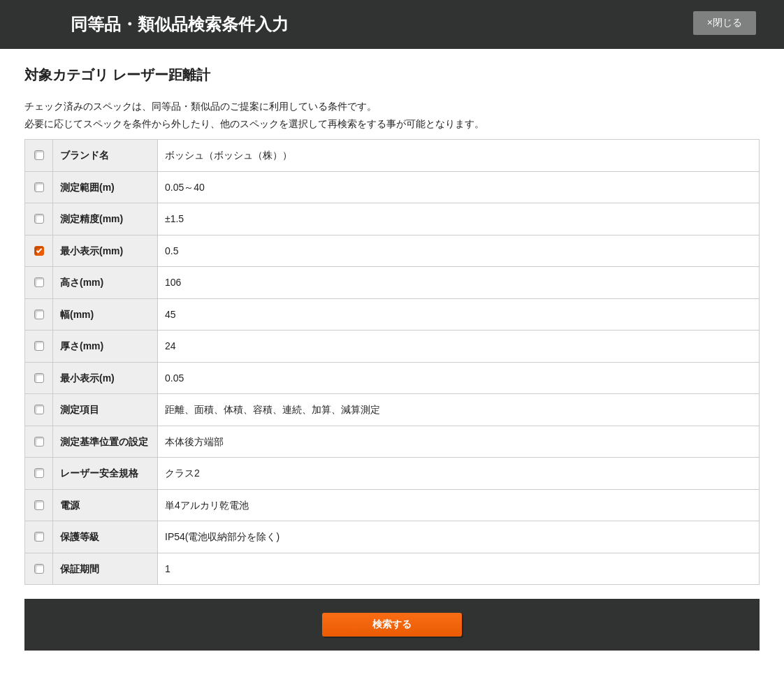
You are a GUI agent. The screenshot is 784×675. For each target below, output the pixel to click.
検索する (392, 624)
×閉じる (725, 22)
